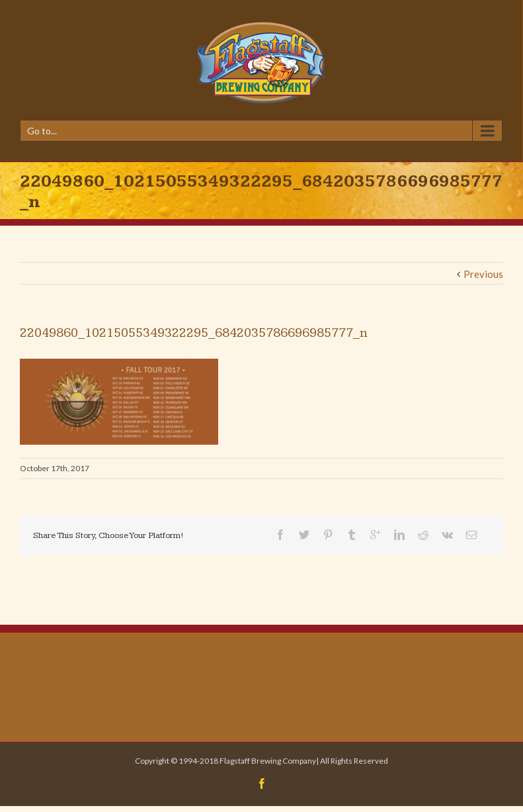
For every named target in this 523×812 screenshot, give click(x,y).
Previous (483, 274)
